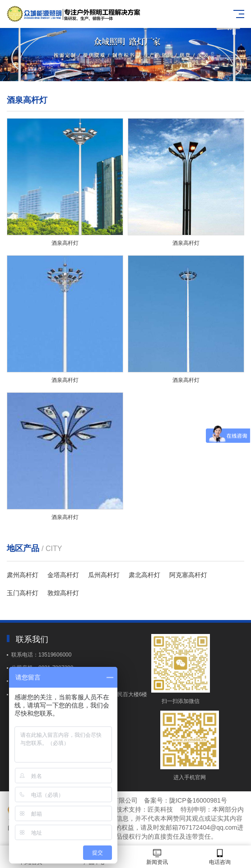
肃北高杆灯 (144, 575)
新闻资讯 (157, 857)
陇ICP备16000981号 (198, 800)
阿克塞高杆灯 (188, 575)
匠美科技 (160, 809)
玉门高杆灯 (23, 593)
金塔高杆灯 (63, 575)
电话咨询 (220, 857)
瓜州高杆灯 (104, 575)
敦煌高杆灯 (63, 593)
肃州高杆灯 (23, 575)
